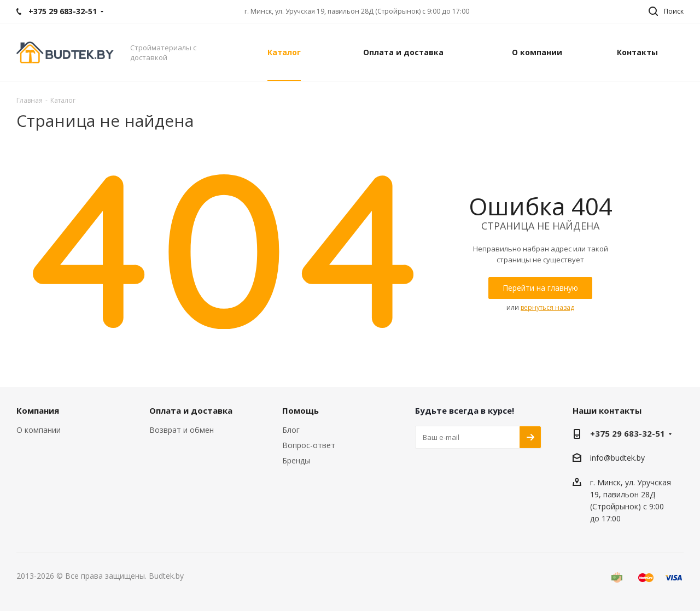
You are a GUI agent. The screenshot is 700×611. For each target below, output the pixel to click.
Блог (291, 430)
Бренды (296, 460)
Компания (38, 410)
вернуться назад (547, 307)
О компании (39, 430)
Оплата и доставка (191, 410)
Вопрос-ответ (309, 445)
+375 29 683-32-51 (628, 433)
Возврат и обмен (182, 430)
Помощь (301, 410)
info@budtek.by (617, 458)
